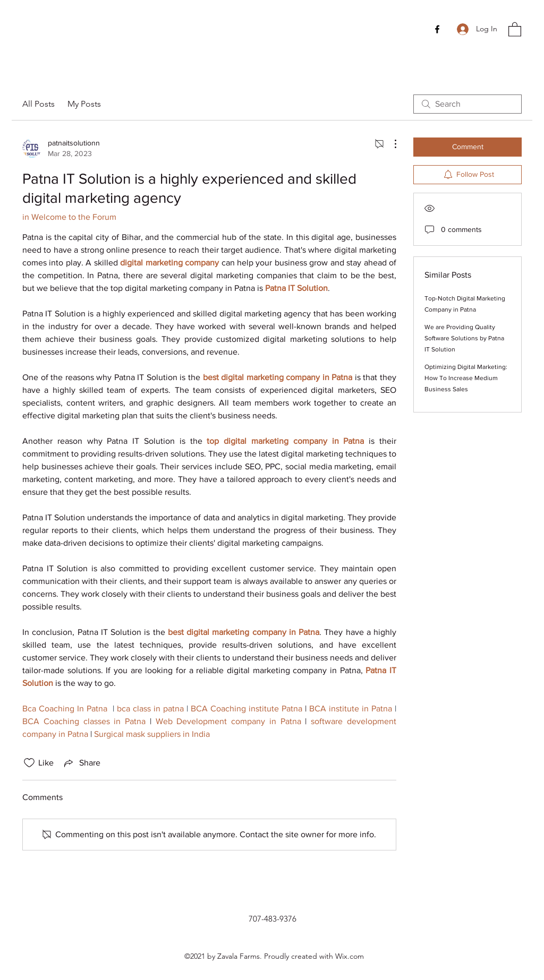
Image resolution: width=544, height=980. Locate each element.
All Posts (39, 104)
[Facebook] (437, 29)
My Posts (84, 104)
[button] (515, 29)
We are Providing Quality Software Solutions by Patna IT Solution (464, 338)
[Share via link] (81, 763)
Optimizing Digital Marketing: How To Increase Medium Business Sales (466, 378)
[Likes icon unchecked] (29, 763)
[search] (467, 104)
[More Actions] (390, 144)
